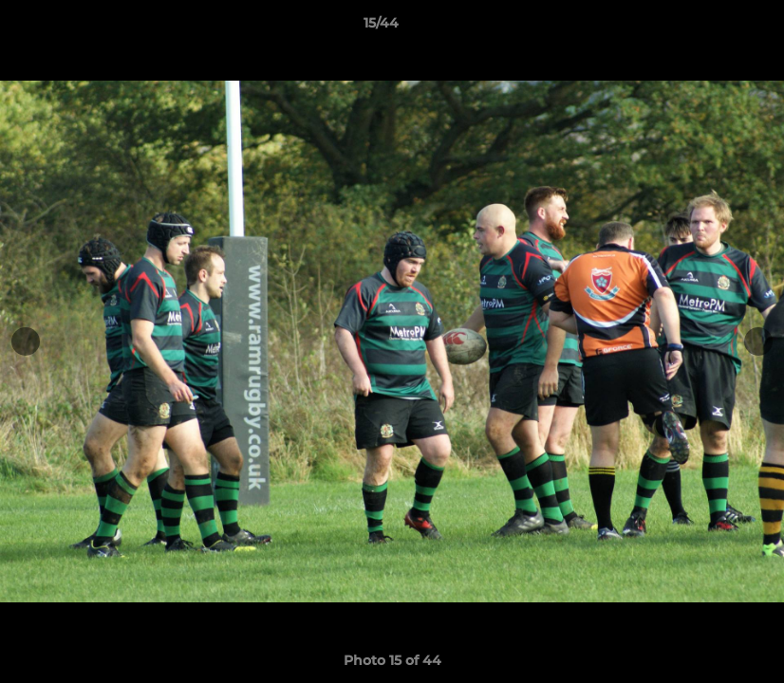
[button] (704, 28)
